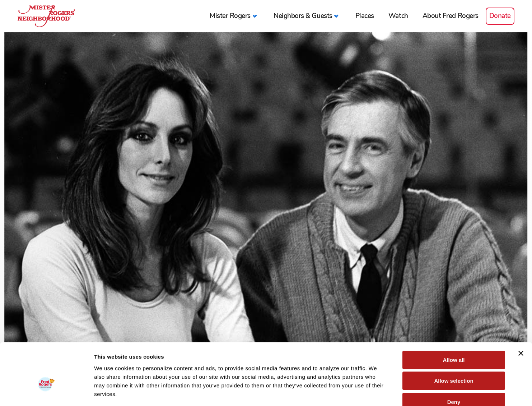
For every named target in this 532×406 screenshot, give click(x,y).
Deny (454, 360)
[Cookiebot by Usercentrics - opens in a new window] (46, 392)
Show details (377, 392)
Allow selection (454, 339)
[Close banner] (521, 312)
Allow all (454, 318)
